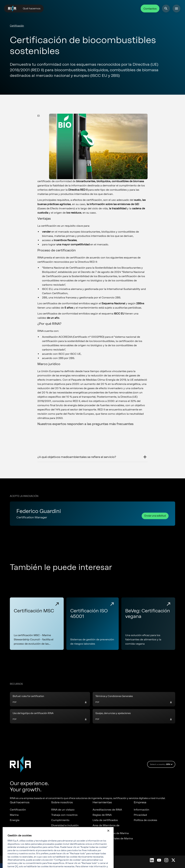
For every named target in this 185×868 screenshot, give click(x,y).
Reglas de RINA (102, 815)
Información (141, 810)
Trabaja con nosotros (64, 815)
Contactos (150, 9)
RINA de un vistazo (63, 810)
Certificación (17, 26)
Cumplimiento (60, 820)
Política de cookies (145, 820)
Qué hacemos (32, 8)
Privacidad (140, 815)
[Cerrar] (108, 836)
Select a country (162, 764)
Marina (14, 815)
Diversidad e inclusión (65, 825)
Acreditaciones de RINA (107, 810)
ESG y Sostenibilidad (64, 831)
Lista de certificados (105, 820)
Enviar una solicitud (155, 516)
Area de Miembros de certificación (106, 827)
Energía (15, 820)
